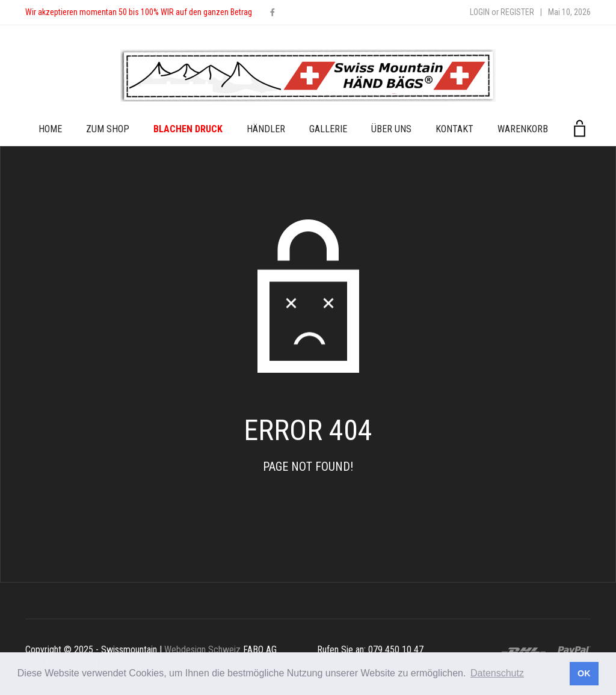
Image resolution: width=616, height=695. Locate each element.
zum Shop (108, 129)
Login (480, 12)
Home (50, 129)
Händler (266, 129)
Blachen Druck (188, 129)
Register (517, 12)
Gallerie (328, 129)
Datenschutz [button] (497, 673)
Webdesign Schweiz (202, 650)
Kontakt (454, 129)
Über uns (391, 129)
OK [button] (584, 673)
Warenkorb (523, 129)
